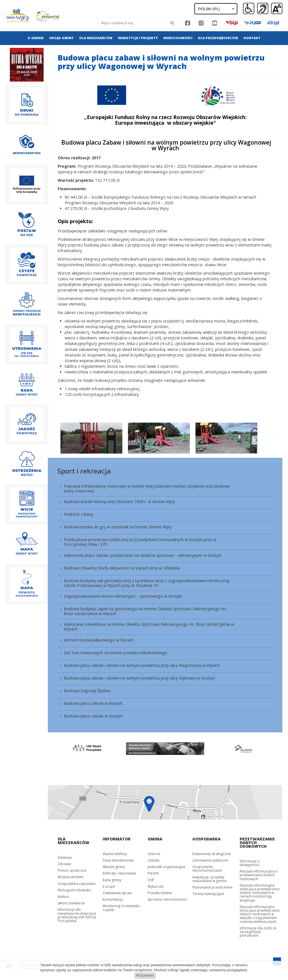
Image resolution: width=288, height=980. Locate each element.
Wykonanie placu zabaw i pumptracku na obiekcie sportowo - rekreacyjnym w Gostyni (143, 555)
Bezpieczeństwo (71, 877)
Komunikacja (113, 899)
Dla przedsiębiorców (218, 38)
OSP (151, 880)
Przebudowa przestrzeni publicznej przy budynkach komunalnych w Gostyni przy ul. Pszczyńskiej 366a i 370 (140, 542)
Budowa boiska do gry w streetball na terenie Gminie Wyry (118, 527)
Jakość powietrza (71, 903)
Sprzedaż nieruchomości (167, 899)
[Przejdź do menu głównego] (277, 961)
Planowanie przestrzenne (212, 887)
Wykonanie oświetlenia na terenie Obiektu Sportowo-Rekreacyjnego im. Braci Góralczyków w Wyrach (149, 627)
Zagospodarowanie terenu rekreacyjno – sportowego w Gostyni (123, 596)
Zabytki (154, 860)
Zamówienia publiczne (210, 860)
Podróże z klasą (78, 514)
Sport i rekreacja (84, 471)
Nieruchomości (178, 38)
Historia (154, 854)
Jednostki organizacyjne (166, 867)
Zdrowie (64, 864)
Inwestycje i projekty (138, 38)
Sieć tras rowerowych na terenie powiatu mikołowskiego (116, 653)
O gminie (36, 38)
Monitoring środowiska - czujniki (122, 908)
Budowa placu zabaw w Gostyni (93, 716)
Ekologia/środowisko (74, 890)
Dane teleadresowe (118, 860)
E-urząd (109, 886)
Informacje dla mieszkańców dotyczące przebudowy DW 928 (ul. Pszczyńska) (77, 915)
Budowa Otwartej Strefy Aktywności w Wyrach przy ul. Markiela (122, 568)
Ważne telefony (115, 854)
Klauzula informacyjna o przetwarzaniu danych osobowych (259, 875)
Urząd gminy (61, 38)
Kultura (63, 897)
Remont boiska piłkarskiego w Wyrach (99, 640)
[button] (277, 9)
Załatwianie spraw (117, 893)
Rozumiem (145, 975)
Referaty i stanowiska (119, 873)
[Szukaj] (172, 23)
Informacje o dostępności (250, 863)
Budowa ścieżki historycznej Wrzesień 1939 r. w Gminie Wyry (119, 502)
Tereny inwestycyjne (208, 894)
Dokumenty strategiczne (212, 854)
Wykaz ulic (156, 886)
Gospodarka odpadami (77, 884)
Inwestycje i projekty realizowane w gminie (210, 879)
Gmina (155, 839)
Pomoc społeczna (72, 870)
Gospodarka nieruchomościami (207, 869)
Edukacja (65, 857)
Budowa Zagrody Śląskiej (87, 691)
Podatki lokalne (160, 893)
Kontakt (252, 38)
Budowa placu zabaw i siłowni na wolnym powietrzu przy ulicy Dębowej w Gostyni (139, 678)
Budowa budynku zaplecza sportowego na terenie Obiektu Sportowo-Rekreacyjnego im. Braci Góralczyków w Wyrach (145, 611)
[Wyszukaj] (133, 23)
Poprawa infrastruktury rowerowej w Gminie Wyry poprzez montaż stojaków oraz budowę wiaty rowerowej (147, 488)
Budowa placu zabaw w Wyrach (93, 703)
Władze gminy (114, 867)
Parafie (153, 873)
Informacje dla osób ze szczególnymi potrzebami (258, 932)
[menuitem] (36, 38)
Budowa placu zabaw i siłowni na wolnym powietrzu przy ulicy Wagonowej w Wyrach (142, 665)
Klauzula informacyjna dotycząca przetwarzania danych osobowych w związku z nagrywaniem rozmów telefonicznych (260, 914)
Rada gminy (112, 880)
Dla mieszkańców (96, 38)
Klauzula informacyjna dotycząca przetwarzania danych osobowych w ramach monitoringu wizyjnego (260, 893)
